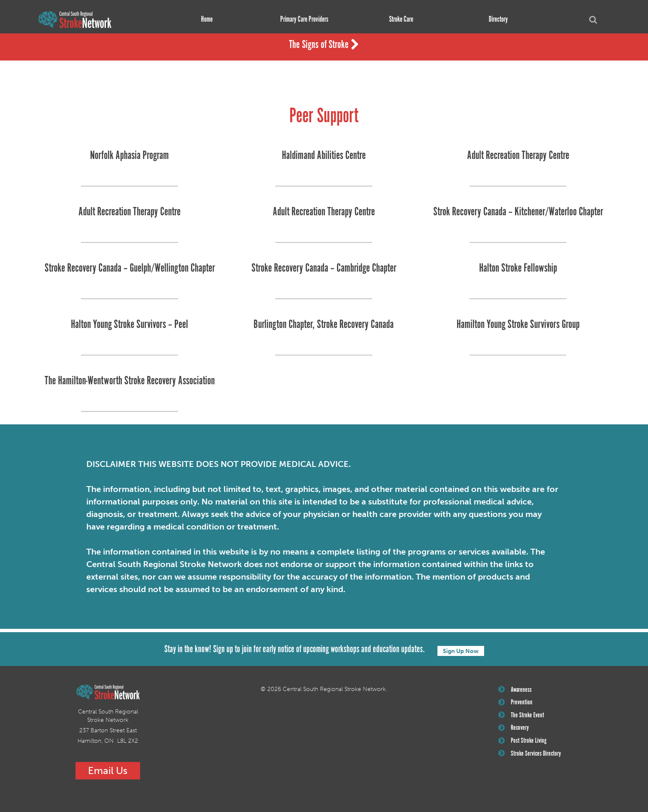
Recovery (515, 732)
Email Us (108, 770)
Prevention (516, 704)
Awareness (516, 691)
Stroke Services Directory (531, 760)
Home (204, 20)
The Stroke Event (522, 719)
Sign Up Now (461, 650)
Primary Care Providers (302, 20)
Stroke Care (399, 20)
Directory (496, 20)
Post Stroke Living (524, 746)
